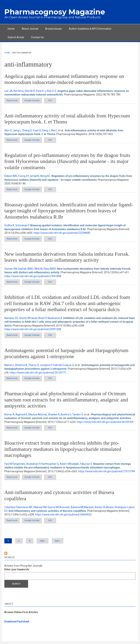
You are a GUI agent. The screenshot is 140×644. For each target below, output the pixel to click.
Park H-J (41, 91)
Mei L (54, 131)
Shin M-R (30, 91)
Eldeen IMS (11, 177)
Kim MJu (19, 91)
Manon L (9, 366)
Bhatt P (42, 319)
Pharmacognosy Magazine (55, 12)
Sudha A (9, 226)
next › (43, 543)
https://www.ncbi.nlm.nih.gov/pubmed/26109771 (38, 374)
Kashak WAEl (26, 269)
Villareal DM (40, 509)
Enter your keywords (17, 571)
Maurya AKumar (38, 416)
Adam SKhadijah (69, 465)
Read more (16, 101)
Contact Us (37, 37)
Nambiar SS (11, 319)
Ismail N (35, 177)
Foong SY (24, 177)
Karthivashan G (50, 465)
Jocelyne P (46, 366)
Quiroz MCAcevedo (59, 509)
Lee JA (8, 91)
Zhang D (27, 131)
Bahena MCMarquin (82, 509)
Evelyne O (68, 366)
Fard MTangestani (15, 465)
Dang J (46, 131)
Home (11, 29)
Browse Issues (54, 29)
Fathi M (57, 366)
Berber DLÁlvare (104, 509)
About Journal (30, 29)
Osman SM (11, 269)
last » (58, 543)
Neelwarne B (55, 319)
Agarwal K (21, 416)
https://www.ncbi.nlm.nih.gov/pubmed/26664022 (63, 516)
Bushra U (66, 416)
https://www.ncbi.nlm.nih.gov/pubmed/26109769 (105, 423)
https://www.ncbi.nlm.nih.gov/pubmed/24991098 (33, 330)
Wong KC (45, 177)
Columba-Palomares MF (18, 509)
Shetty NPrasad (28, 319)
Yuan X (37, 131)
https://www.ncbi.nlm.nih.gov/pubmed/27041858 (33, 277)
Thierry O (33, 366)
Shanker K (54, 416)
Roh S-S (52, 91)
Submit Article (16, 37)
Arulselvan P (33, 465)
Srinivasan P (22, 226)
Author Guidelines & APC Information (90, 29)
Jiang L (17, 131)
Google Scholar (36, 101)
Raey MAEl (50, 269)
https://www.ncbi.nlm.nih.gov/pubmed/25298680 (62, 234)
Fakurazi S (86, 465)
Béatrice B (21, 366)
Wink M (38, 269)
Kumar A (9, 416)
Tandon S (78, 416)
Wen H (8, 131)
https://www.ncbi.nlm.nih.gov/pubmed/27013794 (107, 473)
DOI (58, 101)
